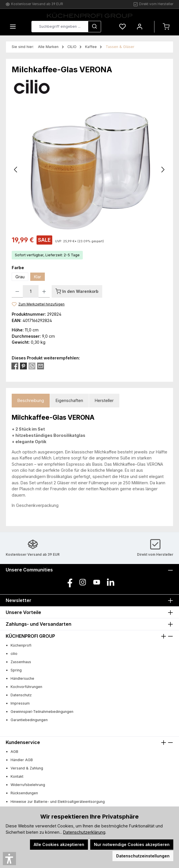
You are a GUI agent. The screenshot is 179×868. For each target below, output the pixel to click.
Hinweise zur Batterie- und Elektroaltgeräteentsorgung (58, 802)
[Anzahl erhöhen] (44, 291)
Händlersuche (22, 678)
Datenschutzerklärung (84, 832)
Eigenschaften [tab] (69, 400)
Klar (38, 277)
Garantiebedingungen (29, 720)
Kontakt (17, 776)
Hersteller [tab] (104, 400)
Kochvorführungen (26, 687)
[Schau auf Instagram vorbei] (83, 582)
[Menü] (13, 27)
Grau (20, 277)
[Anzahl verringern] (17, 291)
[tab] (31, 401)
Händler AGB (22, 760)
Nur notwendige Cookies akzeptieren (132, 844)
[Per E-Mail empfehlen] (41, 366)
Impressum (20, 703)
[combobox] (60, 27)
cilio (14, 654)
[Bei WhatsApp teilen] (32, 366)
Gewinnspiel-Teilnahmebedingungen (42, 712)
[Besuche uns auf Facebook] (69, 582)
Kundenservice (23, 742)
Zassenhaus (21, 662)
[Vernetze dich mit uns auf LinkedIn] (111, 582)
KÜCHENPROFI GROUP (30, 636)
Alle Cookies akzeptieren (59, 844)
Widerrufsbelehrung (28, 785)
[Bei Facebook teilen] (15, 366)
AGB (14, 752)
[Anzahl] (31, 291)
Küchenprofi (21, 645)
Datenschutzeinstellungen (143, 856)
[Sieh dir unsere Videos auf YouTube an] (97, 582)
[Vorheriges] (16, 170)
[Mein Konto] (140, 27)
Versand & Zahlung (27, 768)
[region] (89, 170)
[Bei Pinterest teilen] (23, 366)
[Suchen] (94, 27)
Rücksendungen (24, 793)
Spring (16, 670)
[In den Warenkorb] (77, 291)
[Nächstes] (163, 170)
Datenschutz (21, 695)
